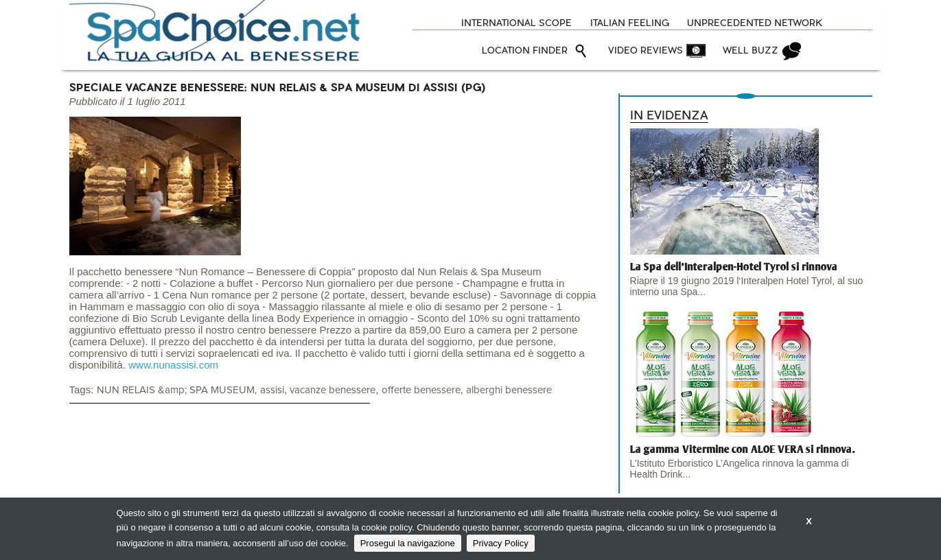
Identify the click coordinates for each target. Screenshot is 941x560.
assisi (272, 390)
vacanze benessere (333, 390)
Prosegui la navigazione (408, 543)
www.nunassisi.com (173, 365)
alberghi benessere (509, 390)
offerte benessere (421, 390)
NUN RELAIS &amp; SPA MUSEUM (176, 390)
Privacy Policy (501, 543)
